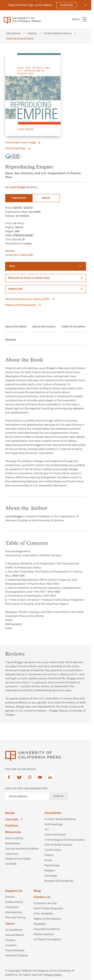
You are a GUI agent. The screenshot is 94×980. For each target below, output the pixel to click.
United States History (58, 33)
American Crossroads (19, 255)
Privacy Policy (53, 975)
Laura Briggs (18, 187)
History (32, 33)
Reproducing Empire (20, 38)
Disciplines (13, 33)
